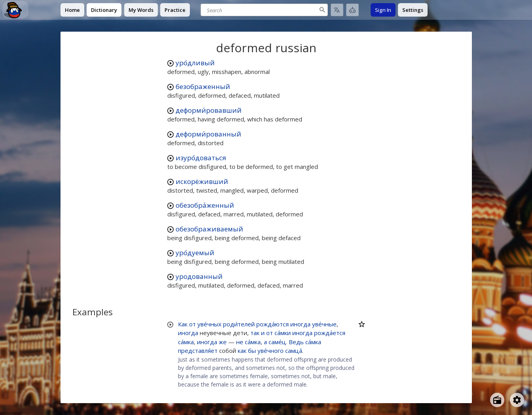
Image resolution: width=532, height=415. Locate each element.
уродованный (199, 276)
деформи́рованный (208, 134)
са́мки (283, 333)
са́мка (186, 342)
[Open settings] (517, 400)
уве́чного (271, 351)
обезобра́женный (205, 205)
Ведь (296, 342)
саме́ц (277, 342)
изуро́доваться (201, 158)
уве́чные (324, 324)
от (192, 324)
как (242, 351)
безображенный (203, 86)
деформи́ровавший (209, 110)
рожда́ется (330, 333)
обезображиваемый (209, 229)
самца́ (294, 351)
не (240, 342)
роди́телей (239, 324)
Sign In (383, 10)
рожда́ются (273, 324)
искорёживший (202, 181)
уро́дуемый (195, 253)
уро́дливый (195, 63)
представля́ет (198, 351)
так (255, 333)
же (223, 342)
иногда (300, 324)
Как (183, 324)
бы (252, 351)
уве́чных (209, 324)
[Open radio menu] (497, 400)
